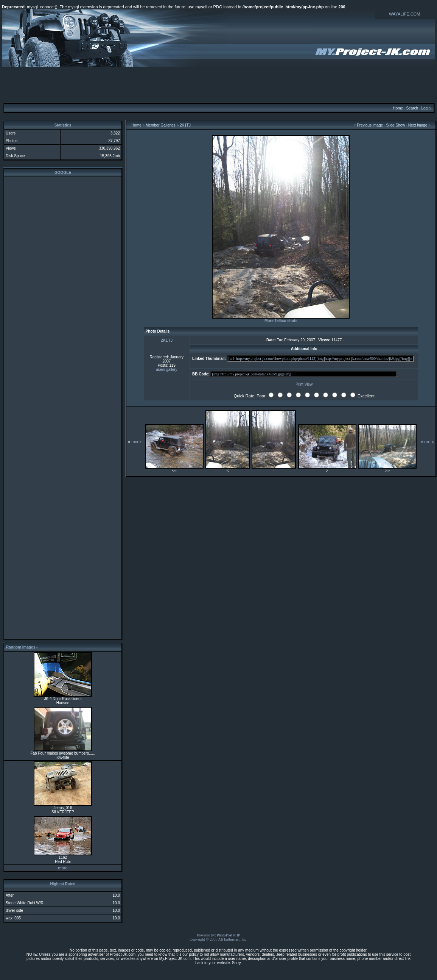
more (63, 868)
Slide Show (395, 125)
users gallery (167, 370)
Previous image (370, 125)
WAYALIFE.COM (404, 14)
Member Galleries (161, 125)
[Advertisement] (219, 84)
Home (398, 108)
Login (426, 108)
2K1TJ (185, 125)
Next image (418, 125)
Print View (304, 384)
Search (412, 108)
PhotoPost (225, 935)
